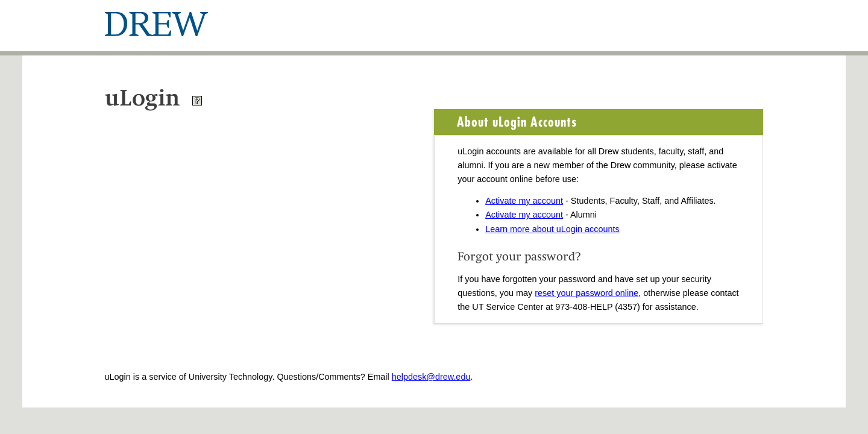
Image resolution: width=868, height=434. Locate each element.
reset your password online (587, 293)
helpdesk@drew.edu (431, 377)
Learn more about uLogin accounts (552, 229)
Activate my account (524, 201)
